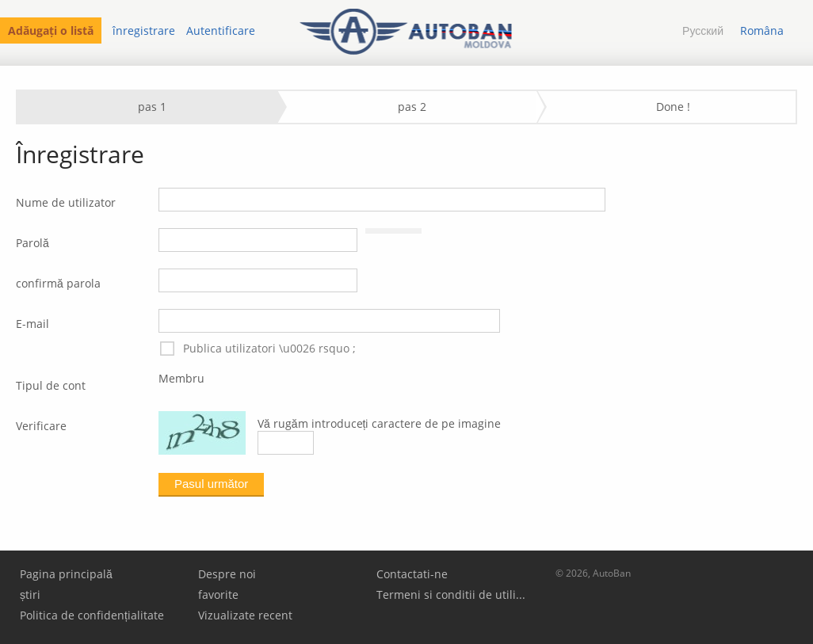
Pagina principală (66, 574)
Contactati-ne (412, 574)
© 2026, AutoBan (593, 573)
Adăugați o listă (51, 30)
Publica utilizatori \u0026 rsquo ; (257, 349)
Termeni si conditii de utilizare (453, 594)
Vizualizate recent (245, 615)
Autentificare (221, 30)
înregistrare (144, 30)
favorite (218, 594)
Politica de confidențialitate (92, 615)
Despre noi (227, 574)
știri (30, 594)
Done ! (673, 107)
